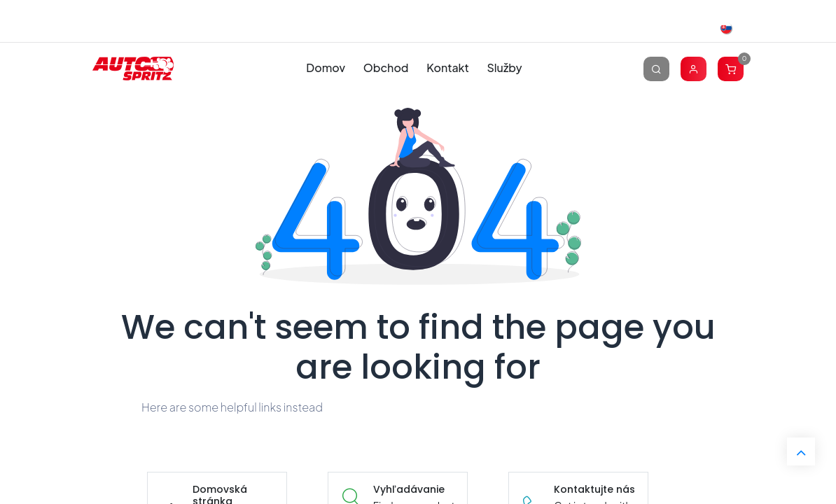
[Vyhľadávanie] (656, 68)
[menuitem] (326, 68)
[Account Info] (694, 68)
